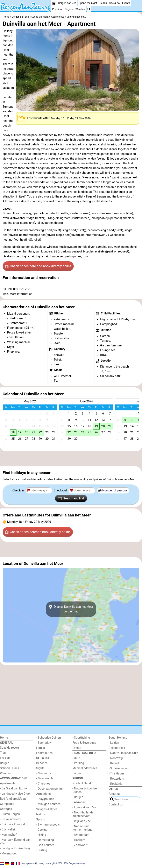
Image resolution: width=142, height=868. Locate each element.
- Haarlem (79, 840)
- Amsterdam (81, 835)
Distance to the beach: (115, 367)
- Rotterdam (116, 779)
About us (115, 794)
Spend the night (88, 3)
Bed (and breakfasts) (14, 799)
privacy (41, 863)
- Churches (43, 784)
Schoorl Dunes (10, 768)
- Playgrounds (45, 799)
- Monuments (45, 778)
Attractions (43, 794)
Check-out (61, 491)
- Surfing (42, 850)
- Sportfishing (81, 738)
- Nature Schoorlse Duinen (85, 790)
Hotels (41, 748)
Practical (57, 9)
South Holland (118, 738)
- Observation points (49, 789)
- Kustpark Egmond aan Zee (15, 842)
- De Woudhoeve (11, 819)
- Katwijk (114, 763)
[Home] (54, 3)
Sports (41, 819)
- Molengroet (8, 854)
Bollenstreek (117, 748)
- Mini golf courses (48, 804)
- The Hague (117, 774)
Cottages (6, 809)
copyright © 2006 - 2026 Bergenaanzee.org (66, 863)
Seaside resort (9, 748)
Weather (80, 9)
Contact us (116, 805)
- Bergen (78, 797)
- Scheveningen (119, 768)
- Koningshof (8, 835)
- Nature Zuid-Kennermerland (82, 828)
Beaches (42, 763)
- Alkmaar (79, 802)
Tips (3, 753)
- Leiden (114, 743)
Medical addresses (85, 768)
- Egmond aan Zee (84, 807)
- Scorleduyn (44, 743)
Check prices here (38, 266)
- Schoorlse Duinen (48, 738)
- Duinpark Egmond (12, 824)
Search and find (71, 498)
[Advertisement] (71, 459)
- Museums (44, 773)
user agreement (29, 863)
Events (126, 3)
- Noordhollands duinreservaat (83, 814)
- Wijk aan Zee (82, 821)
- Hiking (41, 835)
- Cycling (42, 830)
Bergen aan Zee (67, 3)
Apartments (8, 783)
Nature (41, 814)
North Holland (82, 783)
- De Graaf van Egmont (15, 789)
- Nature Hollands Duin (123, 753)
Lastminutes (44, 753)
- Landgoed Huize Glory (15, 794)
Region (69, 9)
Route (76, 758)
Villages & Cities (47, 809)
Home (4, 738)
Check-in (18, 491)
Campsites (7, 804)
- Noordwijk (116, 758)
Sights (40, 768)
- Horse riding (45, 840)
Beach (103, 3)
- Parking (78, 763)
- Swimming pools (48, 825)
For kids (5, 758)
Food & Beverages (84, 743)
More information (21, 294)
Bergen (5, 763)
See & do (114, 3)
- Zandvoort (80, 845)
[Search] (89, 9)
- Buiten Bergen (10, 814)
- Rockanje (115, 784)
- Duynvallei (8, 830)
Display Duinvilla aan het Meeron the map (71, 609)
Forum (77, 773)
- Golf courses (45, 845)
